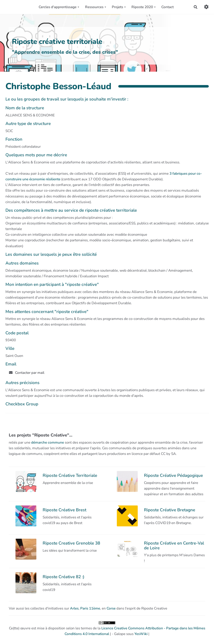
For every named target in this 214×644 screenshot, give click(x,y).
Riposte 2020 (144, 7)
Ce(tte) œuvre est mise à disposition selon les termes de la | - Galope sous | (107, 629)
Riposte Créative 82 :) (64, 577)
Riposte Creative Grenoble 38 (71, 543)
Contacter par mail (27, 373)
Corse (111, 608)
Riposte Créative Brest (64, 510)
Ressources (96, 7)
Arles (74, 608)
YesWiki (141, 634)
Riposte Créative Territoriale (70, 475)
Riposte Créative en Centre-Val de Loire (174, 545)
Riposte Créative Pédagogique (173, 475)
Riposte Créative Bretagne (170, 510)
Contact (168, 7)
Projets (119, 7)
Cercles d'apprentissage (59, 7)
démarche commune (48, 442)
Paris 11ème (90, 608)
